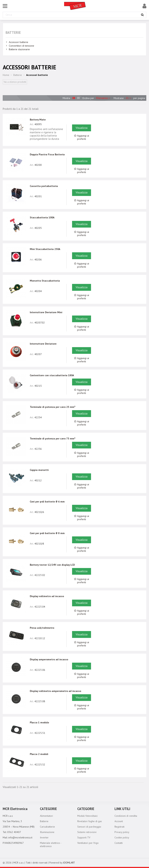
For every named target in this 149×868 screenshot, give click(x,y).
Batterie (13, 33)
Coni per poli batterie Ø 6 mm (47, 502)
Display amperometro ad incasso (49, 659)
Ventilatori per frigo (88, 843)
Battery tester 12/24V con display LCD (52, 565)
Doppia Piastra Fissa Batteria (47, 154)
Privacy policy (122, 832)
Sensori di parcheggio (89, 827)
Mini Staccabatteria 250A (45, 249)
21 (129, 98)
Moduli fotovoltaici (87, 816)
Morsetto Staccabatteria (45, 281)
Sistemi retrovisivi (87, 832)
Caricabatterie (47, 827)
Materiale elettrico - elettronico (51, 845)
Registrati (119, 827)
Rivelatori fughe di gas (90, 821)
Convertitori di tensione (21, 46)
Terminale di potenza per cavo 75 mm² (53, 439)
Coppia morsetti (39, 470)
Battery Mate (38, 120)
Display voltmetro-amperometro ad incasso (55, 691)
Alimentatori (46, 816)
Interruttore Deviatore (43, 344)
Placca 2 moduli (39, 754)
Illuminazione (47, 832)
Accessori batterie (19, 42)
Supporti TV (84, 837)
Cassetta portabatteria (44, 186)
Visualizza (82, 128)
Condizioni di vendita (126, 816)
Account (119, 821)
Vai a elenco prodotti (15, 82)
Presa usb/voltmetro (42, 628)
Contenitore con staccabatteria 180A (52, 375)
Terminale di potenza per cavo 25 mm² (53, 407)
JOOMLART (69, 863)
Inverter (44, 837)
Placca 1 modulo (39, 722)
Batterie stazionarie (19, 49)
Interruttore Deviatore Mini (46, 312)
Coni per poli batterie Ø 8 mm (47, 533)
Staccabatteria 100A (42, 217)
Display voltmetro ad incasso (47, 596)
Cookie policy (122, 837)
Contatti (119, 843)
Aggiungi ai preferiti (82, 137)
